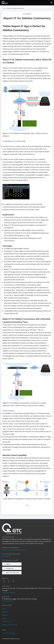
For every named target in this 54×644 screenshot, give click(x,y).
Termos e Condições (9, 633)
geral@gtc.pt (6, 556)
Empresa (5, 615)
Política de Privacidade (10, 625)
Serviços (5, 612)
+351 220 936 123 (9, 601)
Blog (4, 608)
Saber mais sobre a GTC (11, 573)
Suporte (7, 564)
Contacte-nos (9, 568)
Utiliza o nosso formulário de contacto (14, 550)
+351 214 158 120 (9, 593)
